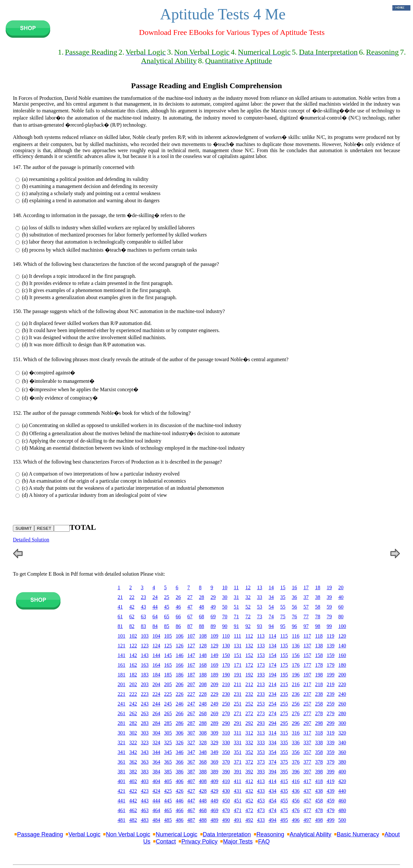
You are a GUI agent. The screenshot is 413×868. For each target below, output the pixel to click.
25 (167, 597)
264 (156, 713)
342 (133, 752)
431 (238, 791)
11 (236, 587)
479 (331, 810)
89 (213, 626)
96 (295, 626)
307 (191, 733)
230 (226, 694)
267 (191, 713)
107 (191, 636)
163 (145, 665)
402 (133, 781)
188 (203, 675)
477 (307, 810)
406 (180, 781)
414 (273, 781)
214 (273, 684)
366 (180, 762)
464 (156, 810)
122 (133, 646)
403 (145, 781)
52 (248, 607)
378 (319, 762)
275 (284, 713)
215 (284, 684)
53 (260, 607)
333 (261, 743)
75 (283, 617)
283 (145, 723)
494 (273, 820)
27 (190, 597)
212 (249, 684)
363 (145, 762)
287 (191, 723)
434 (273, 791)
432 (249, 791)
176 (296, 665)
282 (133, 723)
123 (145, 646)
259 (331, 704)
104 (156, 636)
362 (133, 762)
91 (237, 626)
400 (342, 772)
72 (248, 617)
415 (284, 781)
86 (178, 626)
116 (296, 636)
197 (307, 675)
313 (261, 733)
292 (249, 723)
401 (122, 781)
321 (122, 743)
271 (238, 713)
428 (203, 791)
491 (238, 820)
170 (226, 665)
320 (342, 733)
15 (283, 587)
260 (342, 704)
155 (284, 655)
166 (180, 665)
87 (190, 626)
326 (180, 743)
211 (238, 684)
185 (168, 675)
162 (133, 665)
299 (331, 723)
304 (156, 733)
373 (261, 762)
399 (331, 772)
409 (215, 781)
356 (296, 752)
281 (122, 723)
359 (331, 752)
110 (226, 636)
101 (122, 636)
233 (261, 694)
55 (283, 607)
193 (261, 675)
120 (342, 636)
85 (167, 626)
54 (271, 607)
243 (145, 704)
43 (144, 607)
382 (133, 772)
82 (132, 626)
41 (120, 607)
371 (238, 762)
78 (318, 617)
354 (273, 752)
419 (331, 781)
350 (226, 752)
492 (249, 820)
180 (342, 665)
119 (331, 636)
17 (306, 587)
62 (132, 617)
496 (296, 820)
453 (261, 801)
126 (180, 646)
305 (168, 733)
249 (215, 704)
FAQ (264, 842)
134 (273, 646)
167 (191, 665)
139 (331, 646)
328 (203, 743)
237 (307, 694)
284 (156, 723)
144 (156, 655)
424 (156, 791)
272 (249, 713)
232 (249, 694)
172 (249, 665)
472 (249, 810)
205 (168, 684)
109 (215, 636)
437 (307, 791)
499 (331, 820)
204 (156, 684)
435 (284, 791)
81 (120, 626)
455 (284, 801)
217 (307, 684)
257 (307, 704)
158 (319, 655)
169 (215, 665)
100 (342, 626)
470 (226, 810)
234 (273, 694)
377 (307, 762)
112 (249, 636)
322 (133, 743)
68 (202, 617)
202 (133, 684)
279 (331, 713)
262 (133, 713)
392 (249, 772)
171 (238, 665)
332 (249, 743)
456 (296, 801)
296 (296, 723)
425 (168, 791)
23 (144, 597)
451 (238, 801)
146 (180, 655)
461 (122, 810)
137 (307, 646)
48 (202, 607)
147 (191, 655)
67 (190, 617)
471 (238, 810)
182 (133, 675)
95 (283, 626)
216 (296, 684)
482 (133, 820)
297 (307, 723)
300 (342, 723)
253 (261, 704)
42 (132, 607)
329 (215, 743)
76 (295, 617)
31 (237, 597)
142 (133, 655)
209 (215, 684)
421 (122, 791)
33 (260, 597)
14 (271, 587)
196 (296, 675)
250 (226, 704)
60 (341, 607)
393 (261, 772)
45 (167, 607)
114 (272, 636)
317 (307, 733)
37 (306, 597)
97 (306, 626)
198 (319, 675)
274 (273, 713)
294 (273, 723)
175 (284, 665)
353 (261, 752)
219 (331, 684)
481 (122, 820)
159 (331, 655)
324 (156, 743)
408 (203, 781)
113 (261, 636)
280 (342, 713)
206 (180, 684)
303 (145, 733)
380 (342, 762)
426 (180, 791)
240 (342, 694)
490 (226, 820)
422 (133, 791)
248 (203, 704)
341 (122, 752)
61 (120, 617)
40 (341, 597)
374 (273, 762)
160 (342, 655)
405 (168, 781)
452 (249, 801)
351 (238, 752)
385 (168, 772)
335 (284, 743)
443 (145, 801)
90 (225, 626)
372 (249, 762)
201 (122, 684)
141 (122, 655)
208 (203, 684)
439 (331, 791)
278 (319, 713)
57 (306, 607)
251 (238, 704)
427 (191, 791)
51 (237, 607)
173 (261, 665)
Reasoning (270, 834)
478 (319, 810)
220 (342, 684)
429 (215, 791)
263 (145, 713)
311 (238, 733)
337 (307, 743)
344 (156, 752)
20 (341, 587)
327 (191, 743)
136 (296, 646)
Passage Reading (40, 834)
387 (191, 772)
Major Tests (238, 842)
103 (145, 636)
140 (342, 646)
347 (191, 752)
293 (261, 723)
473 (261, 810)
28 (202, 597)
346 (180, 752)
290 (226, 723)
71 (237, 617)
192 (249, 675)
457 (307, 801)
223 (145, 694)
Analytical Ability (311, 834)
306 (180, 733)
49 (213, 607)
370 (226, 762)
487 (191, 820)
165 (168, 665)
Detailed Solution (31, 540)
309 (215, 733)
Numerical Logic (176, 834)
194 (273, 675)
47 (190, 607)
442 (133, 801)
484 (156, 820)
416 (296, 781)
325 (168, 743)
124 (156, 646)
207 (191, 684)
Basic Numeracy (358, 834)
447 (191, 801)
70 (225, 617)
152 (249, 655)
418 (319, 781)
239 (331, 694)
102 (133, 636)
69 (213, 617)
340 (342, 743)
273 (261, 713)
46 (178, 607)
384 (156, 772)
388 (203, 772)
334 (273, 743)
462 (133, 810)
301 (122, 733)
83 (144, 626)
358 (319, 752)
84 (155, 626)
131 (238, 646)
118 (319, 636)
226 (180, 694)
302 (133, 733)
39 (329, 597)
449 (215, 801)
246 (180, 704)
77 (306, 617)
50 (225, 607)
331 (238, 743)
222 (133, 694)
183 (145, 675)
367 (191, 762)
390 (226, 772)
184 (156, 675)
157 (307, 655)
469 (215, 810)
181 (122, 675)
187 (191, 675)
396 (296, 772)
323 (145, 743)
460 (342, 801)
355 (284, 752)
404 (156, 781)
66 (178, 617)
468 (203, 810)
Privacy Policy (199, 842)
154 (273, 655)
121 (122, 646)
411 (238, 781)
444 (156, 801)
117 (307, 636)
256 (296, 704)
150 (226, 655)
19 (329, 587)
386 (180, 772)
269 (215, 713)
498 (319, 820)
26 (178, 597)
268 (203, 713)
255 (284, 704)
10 (225, 587)
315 (284, 733)
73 (260, 617)
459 (331, 801)
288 (203, 723)
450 (226, 801)
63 (144, 617)
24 (155, 597)
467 (191, 810)
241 (122, 704)
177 (307, 665)
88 (202, 626)
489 (215, 820)
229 (215, 694)
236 (296, 694)
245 (168, 704)
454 (273, 801)
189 (215, 675)
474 (273, 810)
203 (145, 684)
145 (168, 655)
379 (331, 762)
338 (319, 743)
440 (342, 791)
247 (191, 704)
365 (168, 762)
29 (213, 597)
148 (203, 655)
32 (248, 597)
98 (318, 626)
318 (319, 733)
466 (180, 810)
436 (296, 791)
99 (329, 626)
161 (122, 665)
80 (341, 617)
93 (260, 626)
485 (168, 820)
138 (319, 646)
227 (191, 694)
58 (318, 607)
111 (238, 636)
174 (273, 665)
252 (249, 704)
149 (215, 655)
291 (238, 723)
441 (122, 801)
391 (238, 772)
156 (296, 655)
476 (296, 810)
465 (168, 810)
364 (156, 762)
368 (203, 762)
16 (295, 587)
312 (249, 733)
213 (261, 684)
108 (203, 636)
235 (284, 694)
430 (226, 791)
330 (226, 743)
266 (180, 713)
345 (168, 752)
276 (296, 713)
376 (296, 762)
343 (145, 752)
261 (122, 713)
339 (331, 743)
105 (168, 636)
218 (319, 684)
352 (249, 752)
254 (273, 704)
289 (215, 723)
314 (273, 733)
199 (331, 675)
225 (168, 694)
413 (261, 781)
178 (319, 665)
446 (180, 801)
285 (168, 723)
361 (122, 762)
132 (249, 646)
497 (307, 820)
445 (168, 801)
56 (295, 607)
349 (215, 752)
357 (307, 752)
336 (296, 743)
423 (145, 791)
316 (296, 733)
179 (331, 665)
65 (167, 617)
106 (180, 636)
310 (226, 733)
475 (284, 810)
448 (203, 801)
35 (283, 597)
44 (155, 607)
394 (273, 772)
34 (271, 597)
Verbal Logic (84, 834)
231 (238, 694)
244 (156, 704)
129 (215, 646)
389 (215, 772)
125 (168, 646)
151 (238, 655)
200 (342, 675)
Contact (166, 842)
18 (318, 587)
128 (203, 646)
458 (319, 801)
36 (295, 597)
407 (191, 781)
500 (342, 820)
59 (329, 607)
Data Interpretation (227, 834)
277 (307, 713)
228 (203, 694)
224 (156, 694)
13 (260, 587)
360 (342, 752)
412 (249, 781)
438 (319, 791)
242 (133, 704)
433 (261, 791)
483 (145, 820)
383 (145, 772)
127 (191, 646)
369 (215, 762)
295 (284, 723)
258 (319, 704)
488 (203, 820)
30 (225, 597)
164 (156, 665)
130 (226, 646)
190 (226, 675)
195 (284, 675)
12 (248, 587)
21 (120, 597)
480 (342, 810)
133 (261, 646)
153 (261, 655)
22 (132, 597)
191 (238, 675)
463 (145, 810)
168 (203, 665)
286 (180, 723)
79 (329, 617)
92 (248, 626)
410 (226, 781)
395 (284, 772)
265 (168, 713)
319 (331, 733)
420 (342, 781)
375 (284, 762)
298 (319, 723)
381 (122, 772)
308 (203, 733)
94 (271, 626)
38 (318, 597)
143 (145, 655)
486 (180, 820)
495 (284, 820)
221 (122, 694)
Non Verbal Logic (128, 834)
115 (284, 636)
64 (155, 617)
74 (271, 617)
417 (307, 781)
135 (284, 646)
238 (319, 694)
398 (319, 772)
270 (226, 713)
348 (203, 752)
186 (180, 675)
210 (226, 684)
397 (307, 772)
